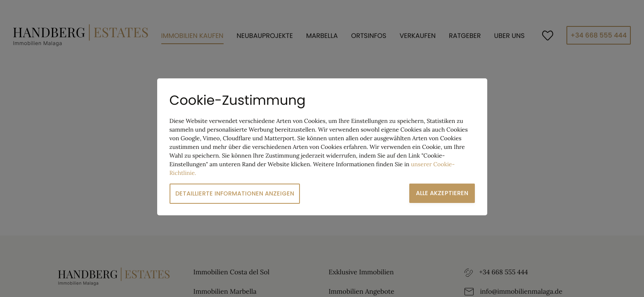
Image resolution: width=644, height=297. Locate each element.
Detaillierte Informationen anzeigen (235, 193)
